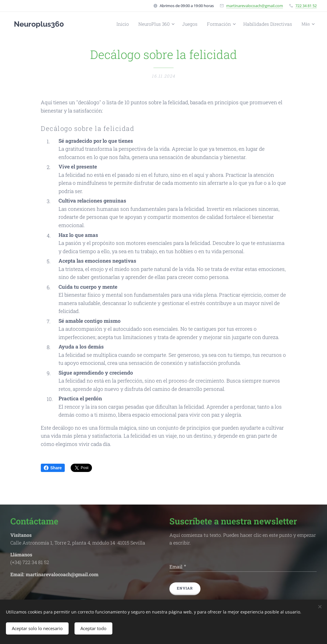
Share (53, 468)
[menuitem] (96, 24)
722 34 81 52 (306, 6)
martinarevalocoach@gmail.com (255, 6)
